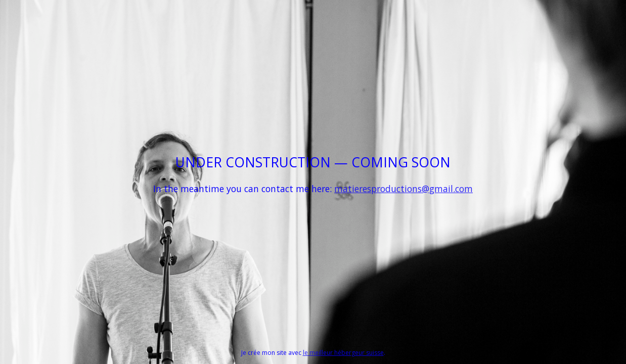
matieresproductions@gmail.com (404, 189)
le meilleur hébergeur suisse (343, 353)
